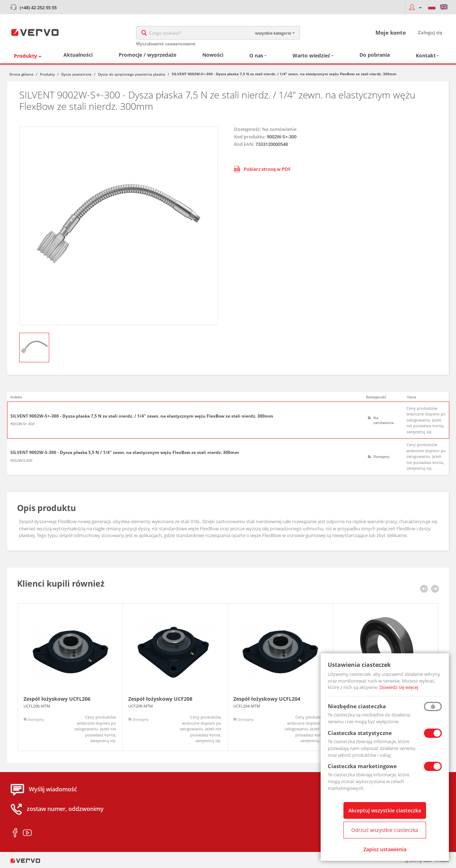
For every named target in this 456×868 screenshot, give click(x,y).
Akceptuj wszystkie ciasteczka (385, 810)
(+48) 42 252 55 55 (38, 7)
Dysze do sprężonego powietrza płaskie (132, 74)
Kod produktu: (250, 137)
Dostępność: (248, 129)
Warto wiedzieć (311, 55)
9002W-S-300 (21, 460)
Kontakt (426, 55)
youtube (27, 833)
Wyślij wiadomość (53, 790)
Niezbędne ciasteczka (357, 706)
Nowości (213, 55)
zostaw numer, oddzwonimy (65, 809)
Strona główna (21, 74)
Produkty (25, 56)
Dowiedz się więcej (399, 687)
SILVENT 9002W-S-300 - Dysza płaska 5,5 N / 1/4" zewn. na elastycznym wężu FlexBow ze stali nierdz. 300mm (125, 453)
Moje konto (391, 32)
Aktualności (78, 55)
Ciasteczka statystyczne (360, 733)
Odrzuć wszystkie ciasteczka (385, 830)
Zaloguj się (430, 32)
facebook (15, 833)
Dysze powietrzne (76, 74)
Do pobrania (375, 55)
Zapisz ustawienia (385, 849)
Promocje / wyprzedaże (147, 55)
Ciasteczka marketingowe (362, 766)
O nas (256, 55)
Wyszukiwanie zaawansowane (166, 44)
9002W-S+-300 (22, 424)
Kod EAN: (244, 144)
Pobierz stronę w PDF (262, 169)
